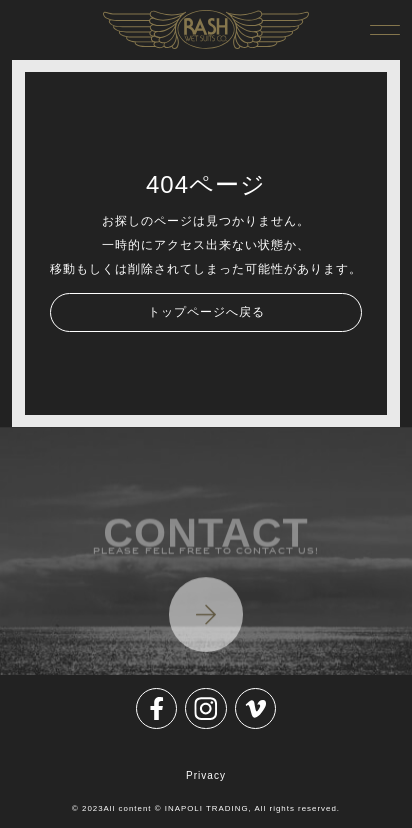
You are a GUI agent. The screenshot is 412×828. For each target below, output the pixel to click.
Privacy (206, 775)
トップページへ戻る (206, 312)
